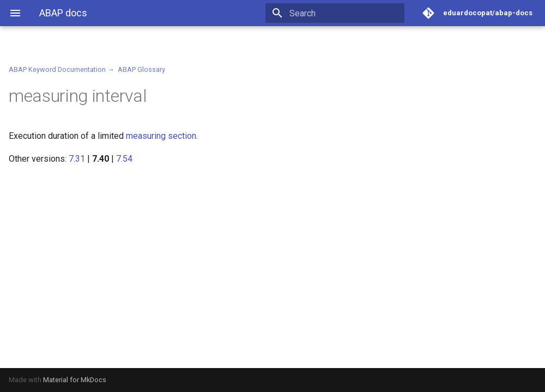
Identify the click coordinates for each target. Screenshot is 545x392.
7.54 (124, 159)
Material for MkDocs (75, 380)
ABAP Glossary (141, 69)
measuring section (161, 136)
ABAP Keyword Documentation (57, 69)
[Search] (341, 13)
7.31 (77, 159)
